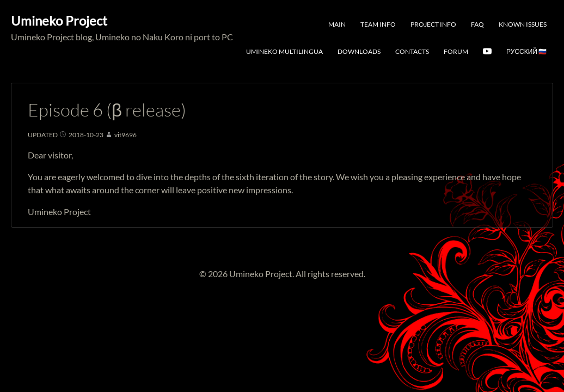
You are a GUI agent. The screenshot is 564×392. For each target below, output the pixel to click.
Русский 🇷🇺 (526, 51)
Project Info (433, 24)
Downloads (359, 51)
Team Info (378, 24)
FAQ (477, 24)
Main (337, 24)
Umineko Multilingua (284, 51)
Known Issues (523, 24)
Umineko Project (59, 20)
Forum (456, 51)
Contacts (412, 51)
